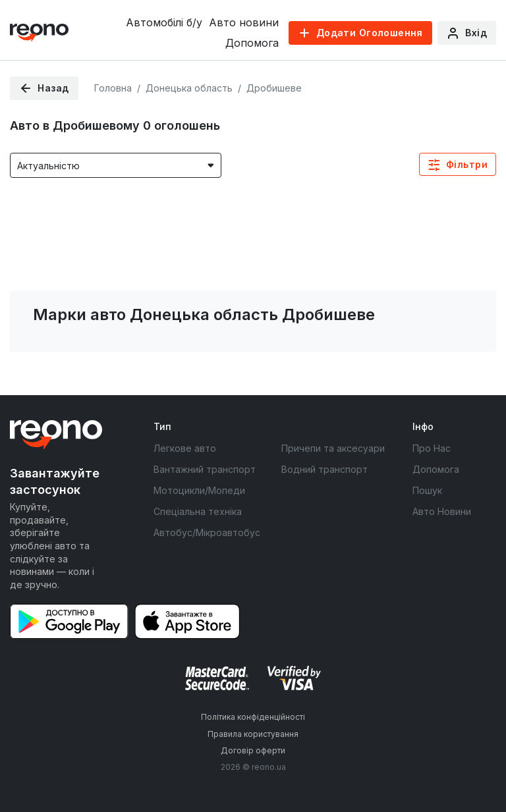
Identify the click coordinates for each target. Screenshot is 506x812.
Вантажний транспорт (205, 469)
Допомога (252, 43)
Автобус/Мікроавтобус (207, 532)
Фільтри (467, 164)
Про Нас (432, 448)
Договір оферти (253, 750)
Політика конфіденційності (253, 717)
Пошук (427, 490)
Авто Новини (442, 511)
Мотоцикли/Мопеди (199, 490)
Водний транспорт (324, 469)
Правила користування (253, 734)
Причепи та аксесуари (333, 448)
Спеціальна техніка (198, 511)
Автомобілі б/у (164, 22)
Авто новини (244, 22)
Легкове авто (185, 448)
